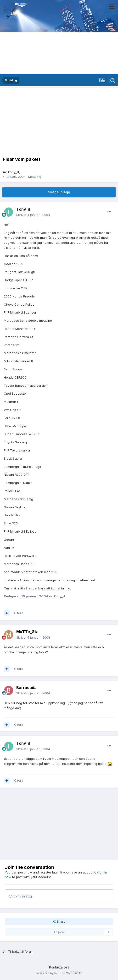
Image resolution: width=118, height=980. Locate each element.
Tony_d (13, 172)
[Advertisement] (59, 120)
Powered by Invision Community (59, 973)
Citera (19, 613)
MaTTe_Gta (27, 632)
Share (59, 921)
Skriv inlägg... (22, 896)
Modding (35, 177)
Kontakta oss (59, 967)
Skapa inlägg (59, 192)
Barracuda (26, 688)
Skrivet (33, 215)
